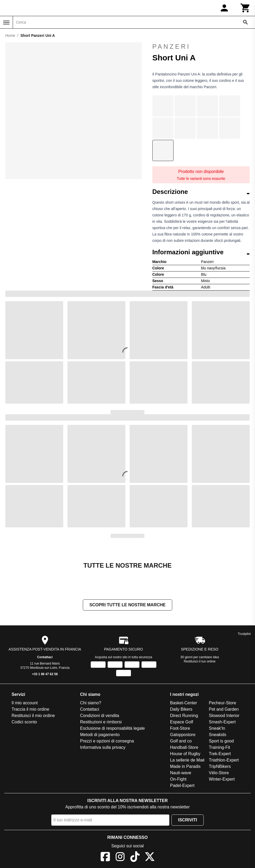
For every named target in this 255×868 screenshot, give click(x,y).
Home (10, 35)
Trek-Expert (220, 754)
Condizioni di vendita (100, 716)
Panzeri (201, 47)
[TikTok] (135, 858)
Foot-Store (180, 729)
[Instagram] (120, 858)
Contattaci (45, 658)
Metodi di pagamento (100, 735)
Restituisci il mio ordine (33, 716)
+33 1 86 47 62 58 (45, 675)
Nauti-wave (181, 773)
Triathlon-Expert (224, 761)
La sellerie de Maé (187, 761)
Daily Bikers (181, 710)
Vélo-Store (219, 773)
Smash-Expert (222, 722)
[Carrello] (245, 8)
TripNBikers (220, 767)
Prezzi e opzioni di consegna (107, 742)
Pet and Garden (224, 710)
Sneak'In (217, 729)
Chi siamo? (91, 703)
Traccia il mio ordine (31, 710)
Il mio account (25, 703)
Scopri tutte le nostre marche (127, 605)
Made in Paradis (185, 767)
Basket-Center (184, 703)
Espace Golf (182, 722)
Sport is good (221, 742)
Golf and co (181, 742)
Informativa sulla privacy (103, 748)
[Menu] (6, 23)
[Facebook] (105, 858)
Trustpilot (244, 634)
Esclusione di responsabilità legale (113, 729)
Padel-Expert (182, 786)
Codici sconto (24, 722)
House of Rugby (185, 754)
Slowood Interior (224, 716)
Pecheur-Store (223, 703)
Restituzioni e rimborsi (101, 722)
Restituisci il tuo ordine (200, 662)
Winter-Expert (222, 780)
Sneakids (218, 735)
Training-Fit (220, 748)
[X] (150, 858)
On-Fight (178, 780)
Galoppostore (183, 735)
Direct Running (184, 716)
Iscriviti (188, 820)
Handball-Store (184, 748)
